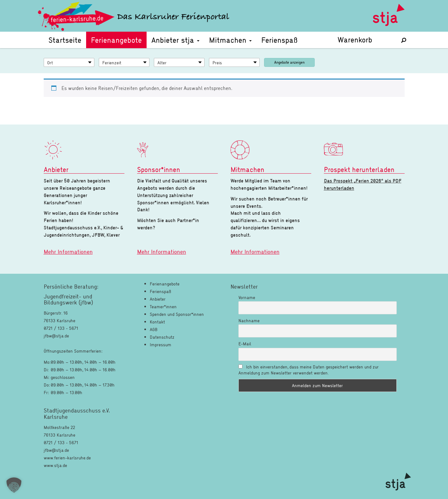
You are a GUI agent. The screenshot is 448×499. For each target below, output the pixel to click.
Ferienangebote (116, 40)
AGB (154, 329)
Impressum (161, 345)
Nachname (249, 320)
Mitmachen (230, 40)
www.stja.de (55, 465)
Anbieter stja (175, 40)
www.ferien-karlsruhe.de (67, 458)
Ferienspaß (279, 40)
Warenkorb (365, 40)
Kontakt (157, 322)
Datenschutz (162, 337)
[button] (14, 485)
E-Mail (245, 344)
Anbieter (158, 299)
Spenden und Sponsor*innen (177, 314)
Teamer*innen (163, 307)
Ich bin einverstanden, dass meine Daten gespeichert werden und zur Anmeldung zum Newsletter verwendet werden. (309, 370)
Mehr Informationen (68, 252)
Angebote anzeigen (289, 62)
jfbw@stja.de (56, 450)
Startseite (65, 40)
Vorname (247, 297)
